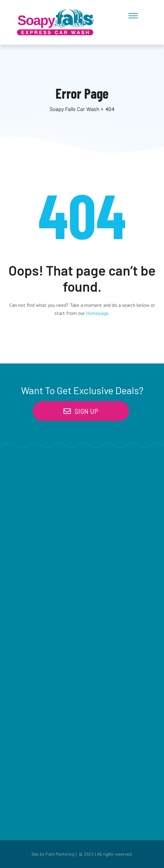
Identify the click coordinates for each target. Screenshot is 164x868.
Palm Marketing (60, 854)
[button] (81, 411)
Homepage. (98, 313)
